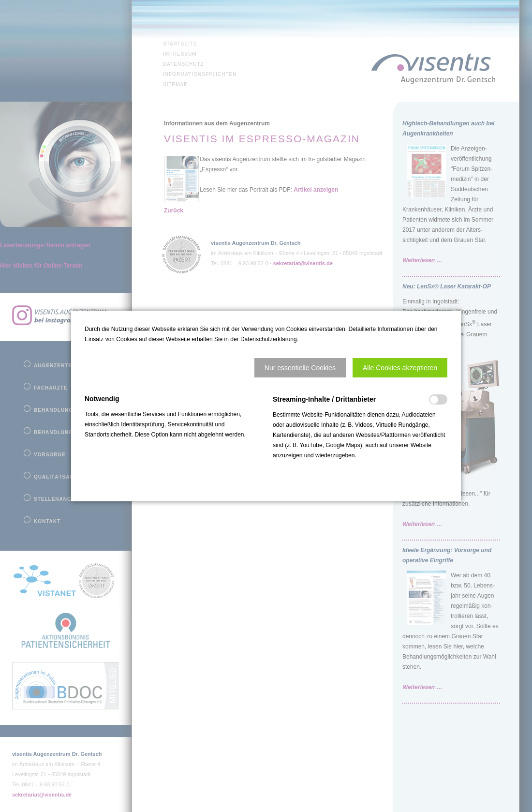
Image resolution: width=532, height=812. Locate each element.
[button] (300, 368)
